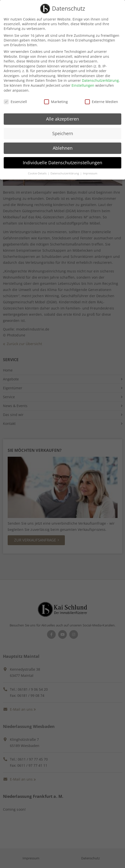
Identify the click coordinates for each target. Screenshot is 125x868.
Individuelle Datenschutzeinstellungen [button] (62, 160)
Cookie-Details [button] (38, 170)
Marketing (56, 98)
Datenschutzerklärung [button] (65, 170)
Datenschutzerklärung (100, 77)
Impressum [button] (90, 170)
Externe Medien (101, 98)
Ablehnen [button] (63, 145)
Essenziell (15, 98)
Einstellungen (83, 82)
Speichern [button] (63, 130)
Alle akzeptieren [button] (62, 116)
